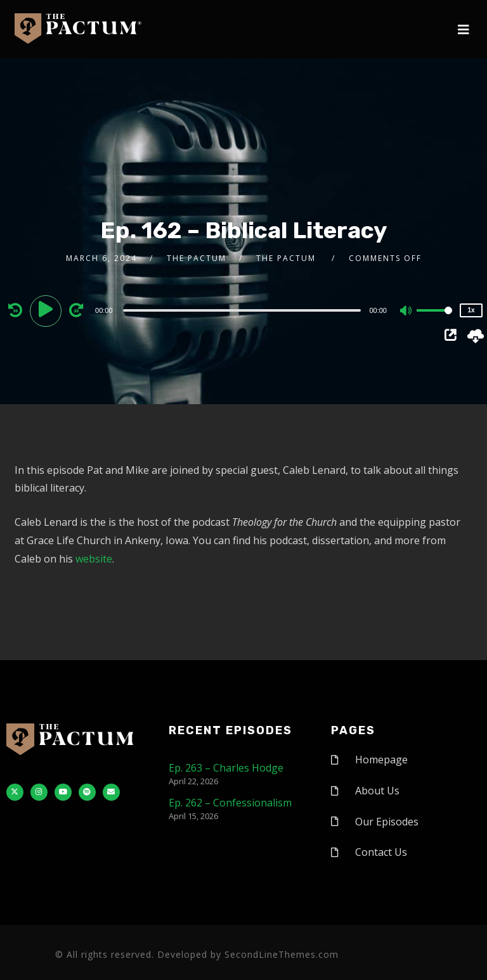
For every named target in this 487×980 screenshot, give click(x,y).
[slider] (242, 310)
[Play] (48, 310)
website (94, 559)
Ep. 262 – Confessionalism (230, 803)
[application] (243, 310)
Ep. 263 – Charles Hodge (226, 768)
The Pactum (197, 258)
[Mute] (406, 312)
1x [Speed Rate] (471, 310)
